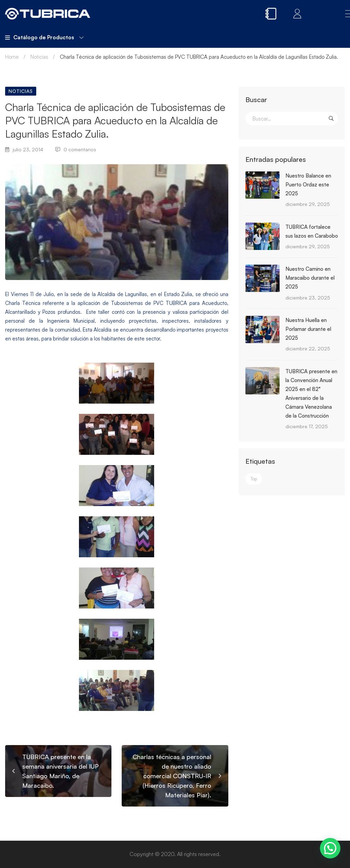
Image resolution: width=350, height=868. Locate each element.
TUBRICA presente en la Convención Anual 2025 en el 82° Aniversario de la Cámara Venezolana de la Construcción (311, 394)
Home (12, 57)
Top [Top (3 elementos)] (254, 479)
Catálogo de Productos (44, 37)
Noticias (39, 57)
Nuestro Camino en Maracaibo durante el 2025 (310, 278)
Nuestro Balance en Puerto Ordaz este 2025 (308, 185)
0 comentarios (76, 149)
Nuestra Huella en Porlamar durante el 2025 (308, 329)
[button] (330, 848)
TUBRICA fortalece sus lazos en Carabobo (312, 231)
